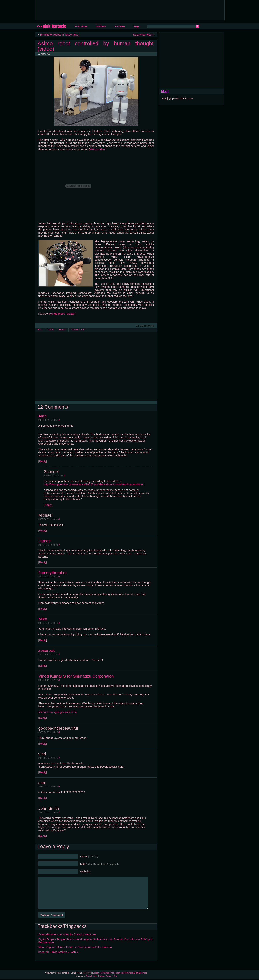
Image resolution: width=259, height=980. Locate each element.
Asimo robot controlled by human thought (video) (96, 46)
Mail (99, 864)
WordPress (91, 976)
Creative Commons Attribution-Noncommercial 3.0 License (119, 973)
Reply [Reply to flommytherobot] (43, 609)
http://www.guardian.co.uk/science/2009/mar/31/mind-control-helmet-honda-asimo (93, 484)
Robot (62, 330)
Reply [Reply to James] (43, 562)
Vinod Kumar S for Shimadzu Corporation (76, 676)
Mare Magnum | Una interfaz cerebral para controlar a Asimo (75, 947)
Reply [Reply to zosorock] (43, 666)
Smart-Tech (78, 330)
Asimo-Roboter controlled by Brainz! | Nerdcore (67, 934)
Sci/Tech (101, 26)
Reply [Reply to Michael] (43, 531)
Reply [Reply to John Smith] (43, 836)
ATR (40, 330)
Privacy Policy (105, 976)
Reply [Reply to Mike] (43, 640)
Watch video (97, 149)
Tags (136, 26)
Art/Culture (81, 26)
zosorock (47, 650)
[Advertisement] (103, 10)
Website (85, 871)
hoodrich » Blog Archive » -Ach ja (59, 952)
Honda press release (62, 314)
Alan (43, 416)
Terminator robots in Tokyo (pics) (59, 35)
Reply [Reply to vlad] (43, 772)
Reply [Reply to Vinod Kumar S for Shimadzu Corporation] (43, 718)
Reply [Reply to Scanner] (48, 505)
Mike (43, 619)
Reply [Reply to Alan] (43, 461)
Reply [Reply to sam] (43, 798)
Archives (120, 26)
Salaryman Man (142, 35)
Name (89, 856)
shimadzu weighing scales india (58, 712)
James (45, 541)
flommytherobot (53, 573)
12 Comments (145, 326)
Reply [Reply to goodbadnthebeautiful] (43, 744)
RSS (115, 976)
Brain (51, 330)
